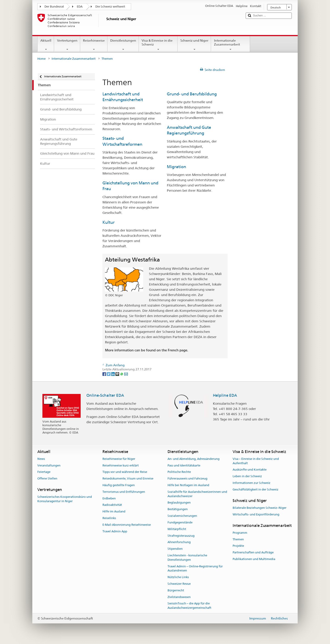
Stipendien (175, 549)
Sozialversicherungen (182, 516)
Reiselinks (109, 518)
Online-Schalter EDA (105, 395)
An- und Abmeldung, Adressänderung (194, 459)
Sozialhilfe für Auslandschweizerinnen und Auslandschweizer (197, 494)
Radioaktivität (112, 505)
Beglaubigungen (179, 503)
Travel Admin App (115, 531)
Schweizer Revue (179, 584)
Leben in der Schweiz (247, 476)
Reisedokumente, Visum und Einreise (128, 478)
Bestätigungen (178, 509)
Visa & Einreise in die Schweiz (158, 45)
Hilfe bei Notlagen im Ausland (188, 485)
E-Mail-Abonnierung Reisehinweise (127, 525)
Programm (240, 533)
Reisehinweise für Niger (119, 459)
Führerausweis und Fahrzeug (187, 478)
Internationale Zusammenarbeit (230, 45)
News (41, 459)
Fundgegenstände (180, 522)
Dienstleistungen (123, 45)
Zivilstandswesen (179, 597)
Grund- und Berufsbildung (192, 94)
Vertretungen (67, 45)
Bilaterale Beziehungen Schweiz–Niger (260, 508)
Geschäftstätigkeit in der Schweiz (256, 489)
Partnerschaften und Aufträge (253, 552)
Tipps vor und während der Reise (125, 472)
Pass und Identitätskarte (184, 465)
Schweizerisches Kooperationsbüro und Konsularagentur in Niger (65, 499)
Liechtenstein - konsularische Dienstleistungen (187, 558)
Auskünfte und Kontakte (250, 470)
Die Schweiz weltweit (110, 7)
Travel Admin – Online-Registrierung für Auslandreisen (195, 569)
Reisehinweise (94, 45)
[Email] (126, 374)
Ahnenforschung (179, 542)
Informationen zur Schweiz (252, 483)
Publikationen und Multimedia (254, 559)
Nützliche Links (178, 577)
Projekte (238, 546)
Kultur (109, 222)
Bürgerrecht (176, 590)
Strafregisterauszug (181, 536)
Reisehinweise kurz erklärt (121, 465)
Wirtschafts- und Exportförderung (256, 514)
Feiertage (44, 472)
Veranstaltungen (49, 465)
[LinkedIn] (113, 374)
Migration (176, 167)
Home (41, 59)
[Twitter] (109, 374)
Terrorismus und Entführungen (124, 492)
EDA (80, 7)
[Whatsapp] (122, 374)
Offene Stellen (47, 478)
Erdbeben (109, 498)
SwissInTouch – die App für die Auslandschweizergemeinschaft (189, 606)
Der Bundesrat (54, 7)
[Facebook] (105, 374)
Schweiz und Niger (194, 45)
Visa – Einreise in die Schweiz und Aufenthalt (256, 461)
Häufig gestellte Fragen (119, 485)
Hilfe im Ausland (114, 512)
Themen (238, 539)
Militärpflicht (177, 529)
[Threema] (118, 374)
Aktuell (46, 45)
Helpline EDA (225, 395)
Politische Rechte (179, 472)
